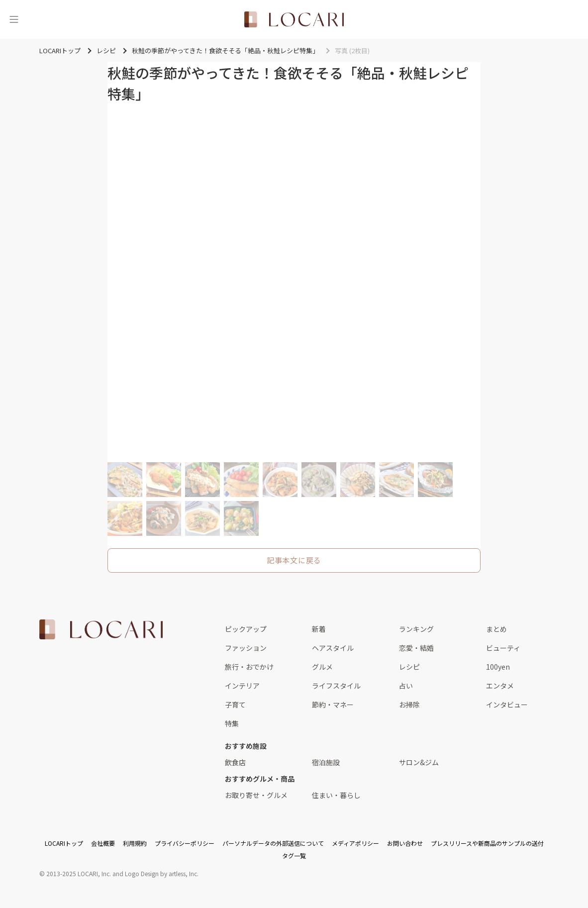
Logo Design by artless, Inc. (162, 873)
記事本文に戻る (294, 560)
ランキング (416, 629)
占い (406, 686)
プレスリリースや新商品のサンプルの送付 (487, 843)
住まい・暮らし (336, 795)
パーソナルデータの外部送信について (273, 843)
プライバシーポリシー (185, 843)
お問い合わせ (405, 843)
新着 (319, 629)
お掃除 (409, 705)
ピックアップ (246, 629)
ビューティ (503, 648)
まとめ (496, 629)
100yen (498, 667)
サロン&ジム (419, 762)
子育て (235, 705)
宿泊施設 (326, 762)
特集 (232, 723)
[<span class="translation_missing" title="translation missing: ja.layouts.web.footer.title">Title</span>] (101, 629)
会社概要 (103, 843)
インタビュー (507, 705)
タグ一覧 (294, 856)
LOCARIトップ (64, 843)
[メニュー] (14, 19)
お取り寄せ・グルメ (256, 795)
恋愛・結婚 (416, 648)
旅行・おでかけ (249, 667)
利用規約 (135, 843)
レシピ (409, 667)
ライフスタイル (336, 686)
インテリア (242, 686)
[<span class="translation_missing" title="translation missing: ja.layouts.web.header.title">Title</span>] (294, 19)
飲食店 (235, 762)
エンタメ (500, 686)
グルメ (322, 667)
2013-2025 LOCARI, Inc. (79, 873)
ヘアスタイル (333, 648)
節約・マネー (333, 705)
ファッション (246, 648)
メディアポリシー (355, 843)
